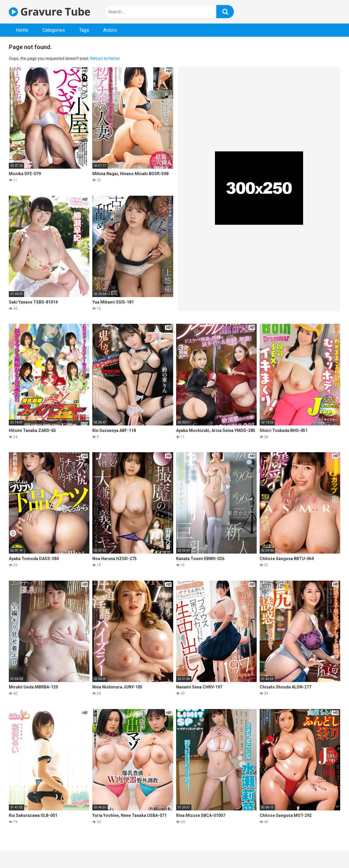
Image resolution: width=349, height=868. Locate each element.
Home (22, 30)
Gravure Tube (50, 12)
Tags (84, 30)
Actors (110, 30)
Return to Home (105, 58)
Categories (54, 30)
